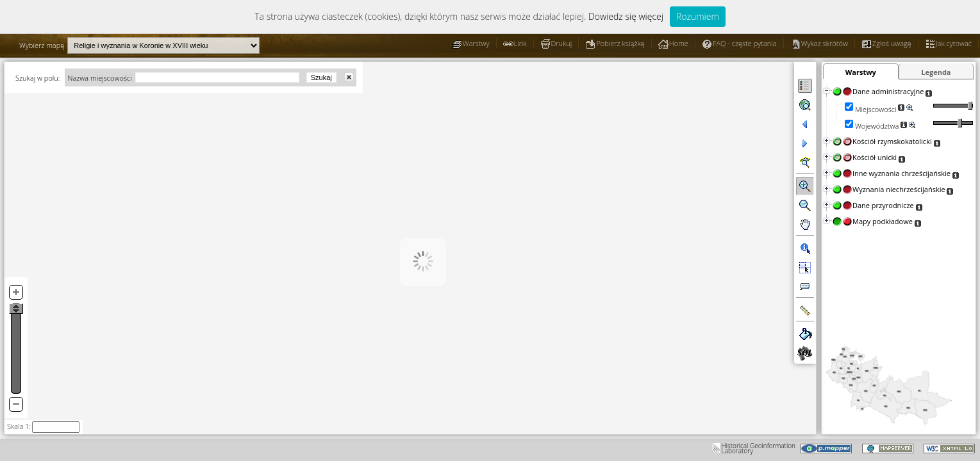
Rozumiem (698, 16)
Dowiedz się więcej (626, 16)
